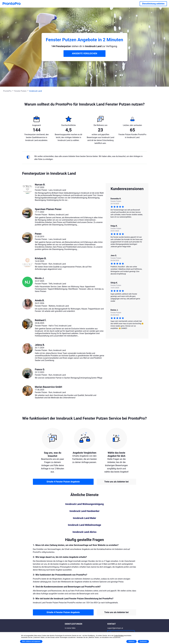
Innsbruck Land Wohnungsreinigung (84, 504)
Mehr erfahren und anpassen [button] (31, 641)
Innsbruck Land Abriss (84, 532)
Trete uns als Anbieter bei (116, 482)
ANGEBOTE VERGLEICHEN (85, 53)
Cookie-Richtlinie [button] (119, 636)
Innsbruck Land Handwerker (85, 511)
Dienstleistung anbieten (153, 4)
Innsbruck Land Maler (84, 518)
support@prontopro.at (115, 628)
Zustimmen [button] (143, 641)
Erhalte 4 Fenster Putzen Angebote (63, 482)
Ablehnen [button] (132, 641)
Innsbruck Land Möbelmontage (84, 525)
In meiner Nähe (70, 628)
